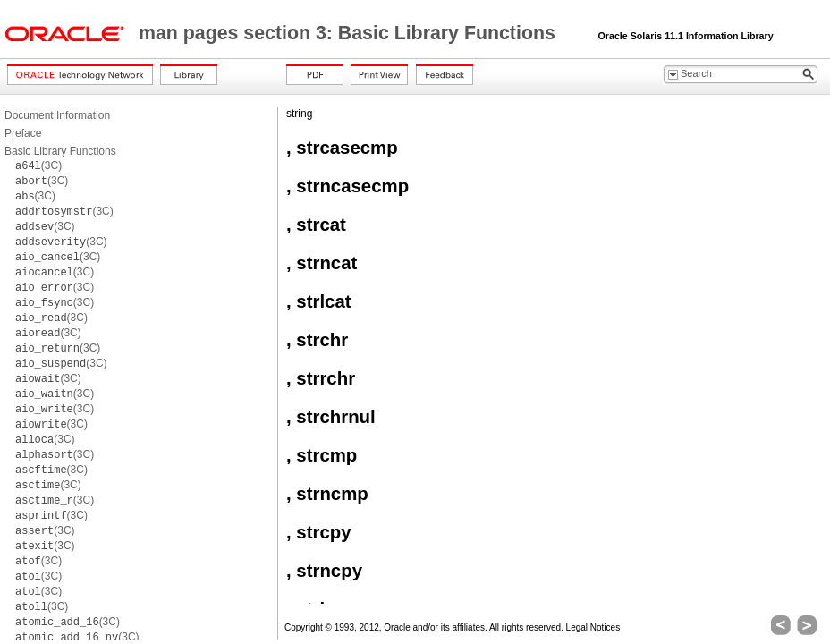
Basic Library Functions (60, 151)
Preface (23, 133)
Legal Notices (593, 627)
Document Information (57, 115)
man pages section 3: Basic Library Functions (350, 33)
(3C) (38, 165)
